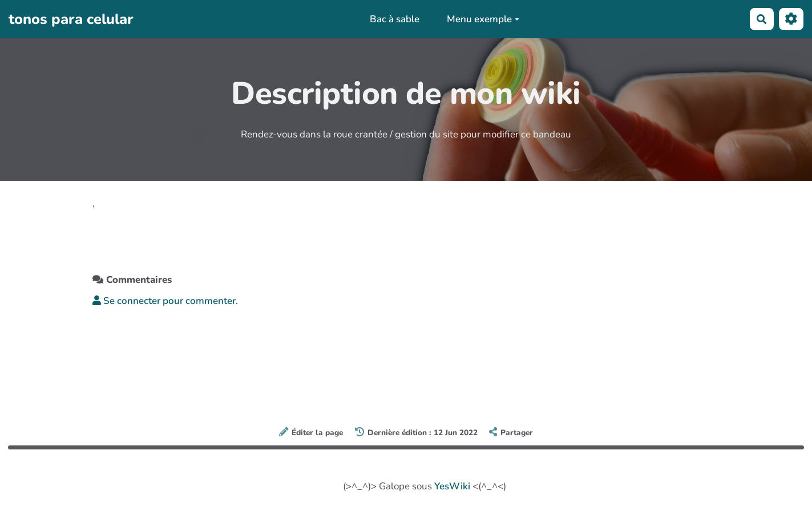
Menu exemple (483, 19)
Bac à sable (395, 19)
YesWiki (452, 486)
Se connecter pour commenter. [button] (165, 301)
